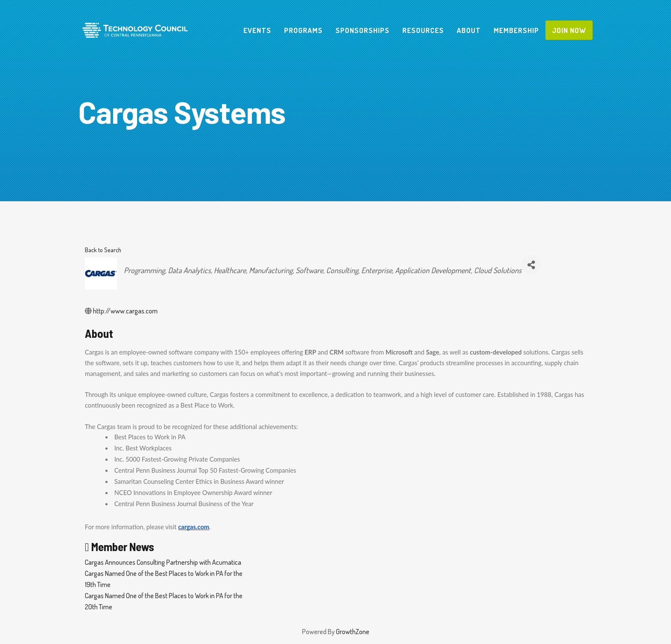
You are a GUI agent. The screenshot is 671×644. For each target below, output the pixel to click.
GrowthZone (353, 632)
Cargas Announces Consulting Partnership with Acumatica (163, 562)
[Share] (531, 265)
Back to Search (103, 250)
